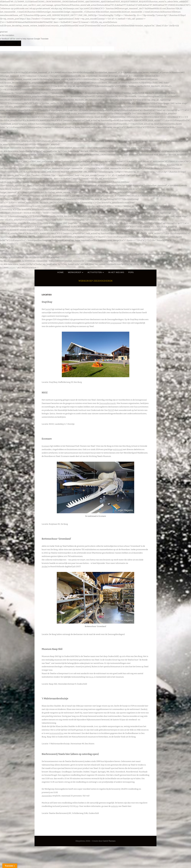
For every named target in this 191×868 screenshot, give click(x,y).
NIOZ (111, 410)
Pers (131, 272)
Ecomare (46, 446)
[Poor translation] (15, 43)
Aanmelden (47, 796)
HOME (60, 272)
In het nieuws (116, 272)
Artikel (45, 567)
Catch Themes (109, 841)
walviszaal (118, 449)
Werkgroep (75, 272)
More (2, 138)
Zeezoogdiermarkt (108, 403)
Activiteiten (95, 272)
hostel (48, 309)
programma (116, 323)
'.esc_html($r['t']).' (11, 131)
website (114, 806)
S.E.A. (91, 677)
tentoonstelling (56, 733)
